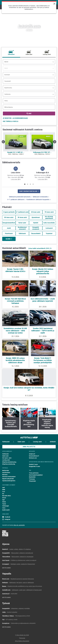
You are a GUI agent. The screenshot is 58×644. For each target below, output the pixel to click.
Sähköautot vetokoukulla (41, 197)
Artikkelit (53, 442)
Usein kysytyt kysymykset (36, 475)
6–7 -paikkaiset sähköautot (16, 200)
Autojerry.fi (32, 454)
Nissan (4, 498)
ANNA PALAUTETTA (29, 447)
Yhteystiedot (32, 481)
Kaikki (9, 239)
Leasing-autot (37, 442)
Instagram (7, 519)
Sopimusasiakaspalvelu (9, 481)
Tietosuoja (32, 479)
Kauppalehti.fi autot (34, 466)
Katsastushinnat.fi (34, 456)
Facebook (8, 517)
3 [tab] (30, 184)
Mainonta (5, 475)
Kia (3, 494)
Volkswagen (6, 506)
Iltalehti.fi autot (33, 464)
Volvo (4, 508)
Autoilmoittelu (6, 473)
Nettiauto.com (33, 458)
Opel (4, 500)
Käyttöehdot (32, 477)
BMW (4, 490)
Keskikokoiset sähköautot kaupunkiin (38, 200)
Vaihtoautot (6, 442)
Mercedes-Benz (7, 496)
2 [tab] (28, 184)
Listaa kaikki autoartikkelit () (40, 248)
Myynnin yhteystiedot (8, 479)
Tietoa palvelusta (34, 473)
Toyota (4, 504)
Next (55, 142)
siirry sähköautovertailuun (29, 191)
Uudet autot (21, 442)
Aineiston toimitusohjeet (9, 477)
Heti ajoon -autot (7, 458)
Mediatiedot (6, 471)
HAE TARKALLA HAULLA (11, 121)
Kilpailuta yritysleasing (9, 464)
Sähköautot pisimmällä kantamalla (20, 197)
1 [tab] (25, 184)
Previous (3, 142)
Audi (4, 488)
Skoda (4, 502)
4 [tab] (33, 184)
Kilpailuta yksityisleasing (9, 462)
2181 (48, 248)
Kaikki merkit (6, 510)
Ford (4, 492)
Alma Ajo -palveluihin (19, 525)
